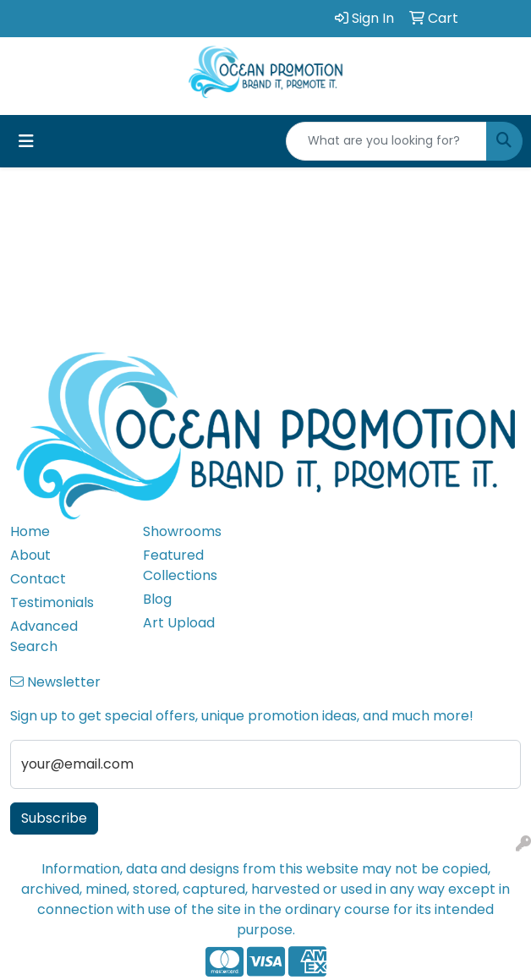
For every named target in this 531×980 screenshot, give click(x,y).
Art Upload (179, 623)
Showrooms (182, 531)
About (30, 555)
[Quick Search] (386, 141)
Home (30, 531)
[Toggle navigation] (26, 141)
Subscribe (54, 818)
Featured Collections (180, 565)
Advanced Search (44, 636)
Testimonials (52, 602)
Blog (157, 599)
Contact (38, 579)
